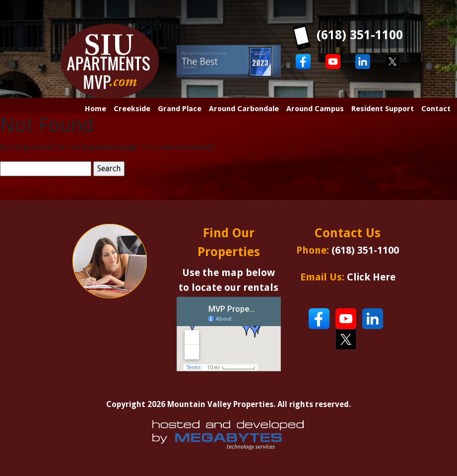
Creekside (132, 109)
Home (96, 109)
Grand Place (180, 109)
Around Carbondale (244, 109)
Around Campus (315, 109)
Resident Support (383, 109)
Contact (436, 109)
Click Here (371, 277)
